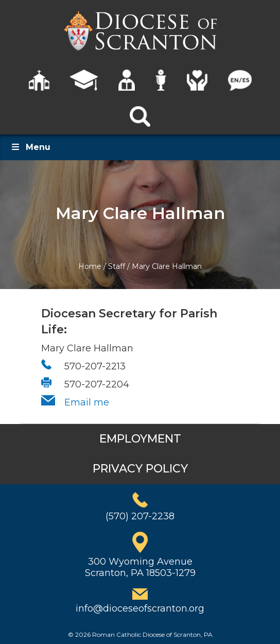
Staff (117, 266)
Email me (87, 402)
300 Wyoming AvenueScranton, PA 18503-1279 (140, 567)
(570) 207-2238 (140, 516)
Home (90, 266)
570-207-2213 (95, 366)
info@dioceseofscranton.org (140, 608)
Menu (30, 147)
